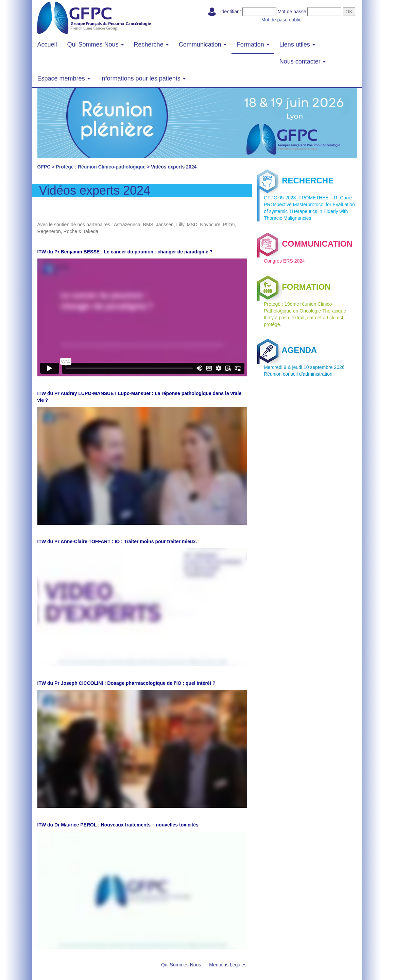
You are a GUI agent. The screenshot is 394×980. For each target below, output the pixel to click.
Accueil (47, 44)
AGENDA (287, 350)
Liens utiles (297, 44)
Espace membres (64, 78)
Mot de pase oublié (281, 20)
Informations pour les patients (143, 78)
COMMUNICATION (305, 244)
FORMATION (294, 287)
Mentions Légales (228, 965)
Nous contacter (303, 61)
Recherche (151, 44)
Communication (203, 44)
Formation (253, 44)
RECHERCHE (295, 181)
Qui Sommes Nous (96, 44)
